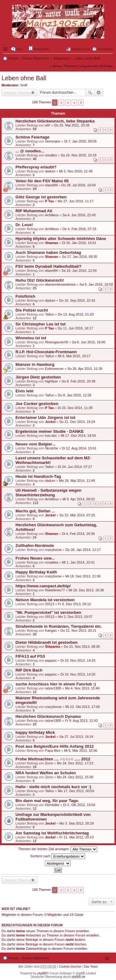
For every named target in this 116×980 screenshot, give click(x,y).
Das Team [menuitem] (91, 967)
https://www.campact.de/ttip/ (43, 586)
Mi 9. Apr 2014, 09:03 (79, 499)
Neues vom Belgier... (35, 444)
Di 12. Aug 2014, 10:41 (79, 448)
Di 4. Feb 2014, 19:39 (78, 534)
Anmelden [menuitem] (105, 49)
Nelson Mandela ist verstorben (45, 600)
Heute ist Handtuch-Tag (38, 476)
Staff (24, 85)
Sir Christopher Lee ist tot (41, 324)
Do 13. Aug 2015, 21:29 (76, 314)
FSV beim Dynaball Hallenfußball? (48, 266)
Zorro (49, 763)
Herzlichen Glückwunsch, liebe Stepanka (55, 121)
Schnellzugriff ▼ (6, 49)
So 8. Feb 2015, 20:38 (78, 381)
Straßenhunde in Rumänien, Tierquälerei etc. (59, 626)
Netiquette (39, 49)
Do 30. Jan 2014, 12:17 (83, 550)
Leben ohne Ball (87, 58)
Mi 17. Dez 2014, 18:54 (78, 436)
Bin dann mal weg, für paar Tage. (47, 801)
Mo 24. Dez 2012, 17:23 (75, 763)
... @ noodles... (30, 151)
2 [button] (62, 103)
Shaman (52, 243)
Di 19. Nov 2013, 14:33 (78, 660)
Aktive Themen (64, 66)
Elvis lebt (24, 391)
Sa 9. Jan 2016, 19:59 (96, 284)
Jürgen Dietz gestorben (38, 377)
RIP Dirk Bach (29, 670)
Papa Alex (53, 751)
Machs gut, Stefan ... (35, 511)
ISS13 (49, 604)
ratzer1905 (53, 688)
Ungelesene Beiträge (96, 66)
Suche (90, 93)
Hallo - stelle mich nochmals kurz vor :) (53, 787)
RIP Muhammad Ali (34, 211)
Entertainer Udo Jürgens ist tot (45, 418)
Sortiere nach (58, 856)
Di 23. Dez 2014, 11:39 (75, 408)
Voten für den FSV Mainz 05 (42, 181)
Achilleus (52, 215)
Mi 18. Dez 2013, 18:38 (86, 590)
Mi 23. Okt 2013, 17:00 (82, 707)
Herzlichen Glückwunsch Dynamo (48, 716)
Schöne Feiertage (32, 137)
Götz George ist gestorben (41, 197)
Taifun (49, 314)
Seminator (53, 141)
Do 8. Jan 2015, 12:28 (75, 395)
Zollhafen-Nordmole (35, 546)
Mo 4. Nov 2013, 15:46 (82, 688)
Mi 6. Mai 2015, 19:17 (74, 356)
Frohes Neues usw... (35, 558)
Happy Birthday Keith (36, 572)
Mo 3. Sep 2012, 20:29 (77, 823)
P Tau (49, 201)
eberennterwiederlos (60, 284)
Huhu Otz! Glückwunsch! (40, 280)
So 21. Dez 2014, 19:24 (77, 422)
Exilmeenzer (54, 369)
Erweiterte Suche (99, 93)
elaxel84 (51, 185)
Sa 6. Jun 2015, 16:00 (89, 342)
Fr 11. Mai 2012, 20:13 (77, 837)
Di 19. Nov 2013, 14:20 (78, 674)
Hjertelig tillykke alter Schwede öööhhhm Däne (61, 239)
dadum (50, 171)
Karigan (51, 631)
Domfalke (52, 805)
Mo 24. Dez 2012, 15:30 (75, 777)
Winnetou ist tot (31, 338)
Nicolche (51, 448)
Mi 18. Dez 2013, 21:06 (83, 576)
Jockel (50, 422)
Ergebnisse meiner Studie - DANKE (50, 431)
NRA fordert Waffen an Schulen (46, 773)
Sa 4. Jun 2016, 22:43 (79, 215)
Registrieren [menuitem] (81, 49)
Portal (13, 58)
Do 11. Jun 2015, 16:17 (75, 328)
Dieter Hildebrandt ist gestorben (47, 642)
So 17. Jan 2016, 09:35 (79, 257)
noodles (51, 155)
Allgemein (62, 58)
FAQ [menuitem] (20, 49)
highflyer (51, 381)
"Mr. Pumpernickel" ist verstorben (48, 612)
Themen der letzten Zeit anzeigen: (58, 849)
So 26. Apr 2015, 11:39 (85, 369)
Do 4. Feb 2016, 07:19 (79, 229)
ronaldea (52, 562)
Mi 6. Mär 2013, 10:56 (81, 751)
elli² (47, 125)
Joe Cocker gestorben (37, 404)
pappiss (51, 660)
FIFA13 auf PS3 (30, 656)
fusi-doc (51, 436)
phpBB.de (79, 977)
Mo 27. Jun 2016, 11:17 (76, 201)
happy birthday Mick (35, 732)
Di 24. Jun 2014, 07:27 (75, 467)
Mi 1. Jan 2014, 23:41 (78, 562)
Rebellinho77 (55, 590)
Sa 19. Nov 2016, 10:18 (79, 155)
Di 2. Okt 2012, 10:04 (79, 805)
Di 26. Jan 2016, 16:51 (79, 243)
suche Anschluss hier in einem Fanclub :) (56, 684)
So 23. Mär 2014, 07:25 (77, 515)
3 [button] (68, 103)
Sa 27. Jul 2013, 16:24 (76, 737)
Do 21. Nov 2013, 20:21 (79, 631)
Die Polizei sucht (32, 310)
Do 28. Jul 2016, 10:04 (79, 185)
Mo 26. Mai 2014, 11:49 (77, 481)
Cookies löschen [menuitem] (70, 967)
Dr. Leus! (24, 225)
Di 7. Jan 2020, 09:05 (81, 141)
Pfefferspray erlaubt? (36, 167)
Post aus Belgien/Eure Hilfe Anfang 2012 (55, 746)
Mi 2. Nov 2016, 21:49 (76, 171)
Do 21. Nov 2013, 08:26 (82, 647)
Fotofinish (25, 296)
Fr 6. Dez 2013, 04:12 (75, 604)
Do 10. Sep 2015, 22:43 (77, 300)
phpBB (42, 973)
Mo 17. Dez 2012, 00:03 (76, 791)
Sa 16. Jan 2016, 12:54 (79, 271)
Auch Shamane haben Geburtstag (48, 252)
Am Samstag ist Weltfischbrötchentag (52, 833)
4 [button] (75, 103)
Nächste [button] (81, 103)
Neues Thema (17, 93)
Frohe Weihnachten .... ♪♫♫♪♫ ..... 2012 (53, 759)
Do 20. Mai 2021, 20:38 (72, 125)
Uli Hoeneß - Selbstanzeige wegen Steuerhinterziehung (48, 493)
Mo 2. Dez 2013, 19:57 (75, 617)
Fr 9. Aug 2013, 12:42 (81, 721)
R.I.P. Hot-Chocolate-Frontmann (46, 352)
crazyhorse (53, 550)
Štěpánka (52, 647)
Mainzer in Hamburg (35, 364)
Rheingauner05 (56, 342)
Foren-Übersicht (36, 58)
